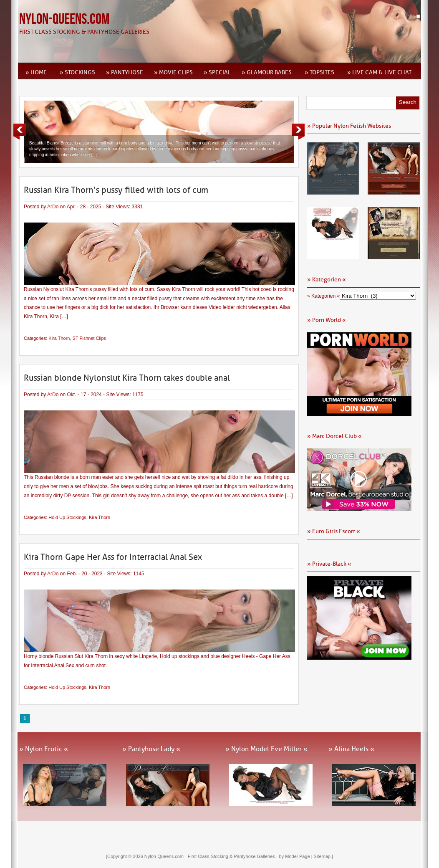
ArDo (53, 207)
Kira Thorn (59, 338)
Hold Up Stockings (67, 517)
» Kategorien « (323, 296)
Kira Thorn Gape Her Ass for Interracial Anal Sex (113, 557)
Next (298, 132)
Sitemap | (323, 856)
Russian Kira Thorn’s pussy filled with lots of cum (116, 190)
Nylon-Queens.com (64, 19)
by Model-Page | (296, 856)
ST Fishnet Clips (90, 338)
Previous (20, 132)
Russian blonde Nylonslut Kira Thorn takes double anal (127, 378)
